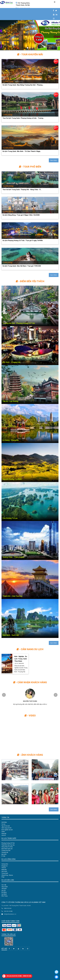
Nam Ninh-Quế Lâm (7, 849)
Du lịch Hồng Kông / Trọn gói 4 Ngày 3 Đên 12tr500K (21, 215)
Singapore (4, 866)
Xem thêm (54, 160)
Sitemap (4, 833)
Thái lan (4, 868)
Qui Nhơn (4, 894)
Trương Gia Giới (6, 850)
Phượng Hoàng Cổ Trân (8, 843)
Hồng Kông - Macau (7, 875)
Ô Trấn (3, 856)
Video (3, 832)
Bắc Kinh (4, 854)
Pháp (3, 877)
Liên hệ (4, 835)
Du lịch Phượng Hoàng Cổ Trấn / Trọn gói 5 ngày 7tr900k (23, 240)
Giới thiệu (4, 822)
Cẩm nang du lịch (6, 828)
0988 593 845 (27, 976)
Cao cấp (4, 885)
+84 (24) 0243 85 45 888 (14, 976)
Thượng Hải (5, 852)
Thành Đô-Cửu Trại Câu (8, 845)
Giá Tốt (3, 890)
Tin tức (3, 824)
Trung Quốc (5, 873)
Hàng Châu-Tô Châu (7, 847)
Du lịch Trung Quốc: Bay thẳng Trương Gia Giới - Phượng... (23, 85)
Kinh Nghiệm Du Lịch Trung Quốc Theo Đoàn (21, 659)
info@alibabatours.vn (9, 914)
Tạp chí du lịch (6, 826)
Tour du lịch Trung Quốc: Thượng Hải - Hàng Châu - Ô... (22, 190)
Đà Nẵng (4, 892)
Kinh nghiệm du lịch (7, 830)
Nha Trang (4, 896)
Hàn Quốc (4, 871)
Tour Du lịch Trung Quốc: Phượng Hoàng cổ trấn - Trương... (23, 118)
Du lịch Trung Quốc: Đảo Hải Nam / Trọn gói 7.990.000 (22, 266)
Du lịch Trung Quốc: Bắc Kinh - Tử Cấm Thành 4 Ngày (21, 151)
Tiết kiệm (4, 888)
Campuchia (5, 864)
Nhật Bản (4, 870)
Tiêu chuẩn (5, 887)
